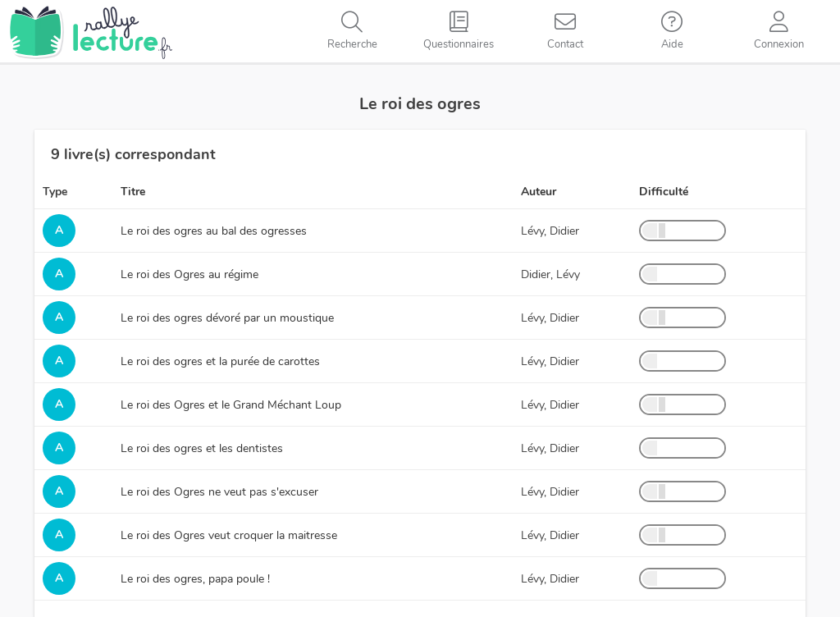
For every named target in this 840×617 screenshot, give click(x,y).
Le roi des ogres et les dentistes (202, 448)
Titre (133, 192)
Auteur (539, 192)
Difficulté (664, 192)
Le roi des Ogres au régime (189, 274)
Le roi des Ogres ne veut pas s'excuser (219, 492)
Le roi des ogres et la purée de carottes (220, 361)
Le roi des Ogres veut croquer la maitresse (229, 535)
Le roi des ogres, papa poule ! (195, 579)
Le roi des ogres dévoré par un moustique (227, 318)
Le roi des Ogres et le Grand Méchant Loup (231, 405)
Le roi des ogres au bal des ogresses (214, 231)
